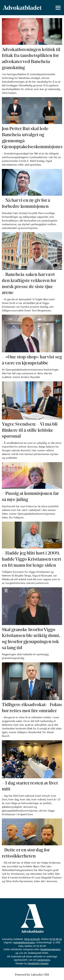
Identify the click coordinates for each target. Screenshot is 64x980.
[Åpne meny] (58, 8)
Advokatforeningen (24, 942)
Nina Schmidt (32, 939)
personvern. (44, 960)
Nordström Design (38, 963)
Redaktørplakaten (50, 949)
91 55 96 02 (56, 939)
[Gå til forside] (22, 8)
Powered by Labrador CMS (32, 975)
